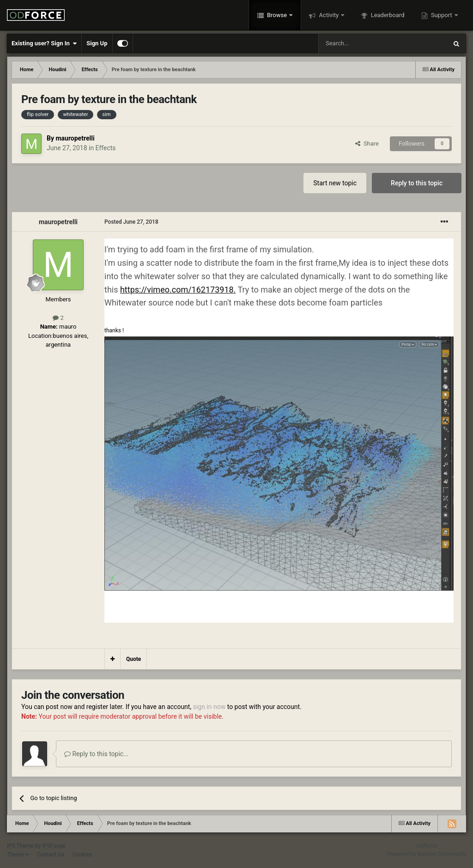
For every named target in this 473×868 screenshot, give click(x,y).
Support (442, 15)
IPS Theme (20, 846)
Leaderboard (387, 15)
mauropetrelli (75, 138)
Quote (133, 659)
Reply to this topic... (96, 754)
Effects (106, 148)
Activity (329, 15)
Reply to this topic (417, 183)
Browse (277, 15)
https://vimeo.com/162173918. (178, 290)
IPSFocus (54, 846)
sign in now (209, 707)
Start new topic (335, 183)
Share (367, 144)
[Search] (361, 43)
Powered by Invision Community (427, 854)
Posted (131, 222)
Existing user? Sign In (44, 43)
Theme (18, 855)
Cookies (82, 855)
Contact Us (51, 855)
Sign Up (97, 43)
